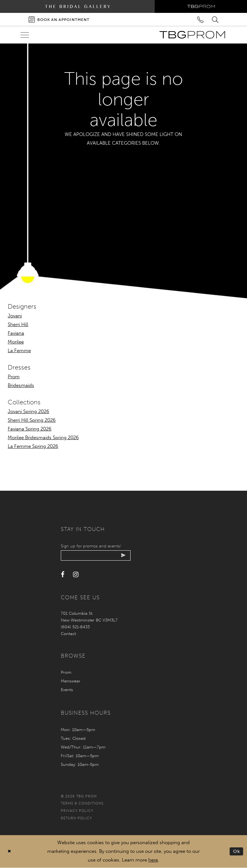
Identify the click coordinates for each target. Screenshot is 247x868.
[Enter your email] (97, 556)
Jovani (15, 316)
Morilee (16, 342)
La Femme (19, 351)
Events (67, 690)
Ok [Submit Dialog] (237, 852)
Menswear (71, 681)
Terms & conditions (82, 804)
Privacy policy (77, 811)
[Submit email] (126, 556)
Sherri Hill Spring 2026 (32, 420)
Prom (14, 377)
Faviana (16, 333)
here (153, 860)
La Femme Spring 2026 (33, 446)
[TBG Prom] (192, 35)
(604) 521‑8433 (75, 627)
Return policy (76, 819)
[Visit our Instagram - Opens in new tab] (76, 575)
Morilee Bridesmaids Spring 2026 (43, 438)
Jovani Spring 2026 (28, 411)
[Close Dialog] (9, 852)
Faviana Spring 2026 (30, 429)
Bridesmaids (21, 385)
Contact (68, 634)
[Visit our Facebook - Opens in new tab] (63, 575)
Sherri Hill (18, 324)
